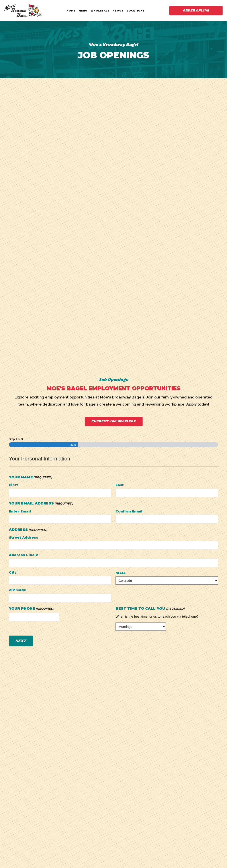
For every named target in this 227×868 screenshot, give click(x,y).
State (121, 573)
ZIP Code (18, 590)
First (13, 485)
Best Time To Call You (150, 609)
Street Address (24, 537)
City (13, 572)
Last (120, 485)
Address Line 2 (23, 555)
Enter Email (20, 511)
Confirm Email (129, 511)
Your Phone (32, 609)
